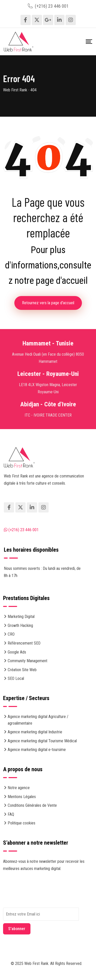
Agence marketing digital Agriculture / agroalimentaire (38, 720)
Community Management (28, 661)
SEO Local (16, 678)
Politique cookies (22, 823)
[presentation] (42, 898)
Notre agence (19, 788)
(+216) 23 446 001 (52, 6)
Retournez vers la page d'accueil (48, 303)
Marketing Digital (21, 617)
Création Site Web (22, 670)
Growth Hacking (20, 625)
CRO (11, 634)
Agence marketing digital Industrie (35, 732)
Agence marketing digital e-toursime (37, 750)
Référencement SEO (24, 643)
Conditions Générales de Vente (32, 805)
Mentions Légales (22, 797)
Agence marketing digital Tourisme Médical (42, 741)
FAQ (11, 814)
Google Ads (17, 652)
